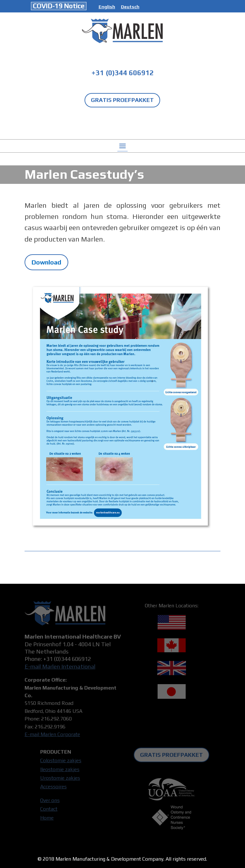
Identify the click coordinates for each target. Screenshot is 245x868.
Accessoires (53, 787)
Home (47, 818)
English (107, 7)
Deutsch (130, 7)
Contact (49, 809)
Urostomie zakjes (60, 778)
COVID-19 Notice (59, 6)
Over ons (50, 800)
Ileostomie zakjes (60, 769)
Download (46, 262)
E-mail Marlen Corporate (52, 734)
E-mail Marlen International (60, 666)
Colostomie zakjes (61, 760)
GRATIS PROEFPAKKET (122, 100)
